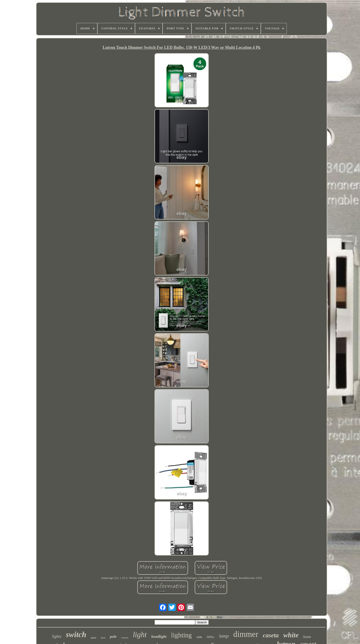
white (291, 635)
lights (57, 636)
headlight (159, 637)
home (307, 637)
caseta (271, 635)
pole (113, 637)
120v (199, 637)
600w (211, 637)
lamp (224, 636)
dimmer (246, 634)
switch (76, 634)
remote (125, 638)
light (140, 635)
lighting (181, 635)
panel (94, 638)
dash (103, 638)
